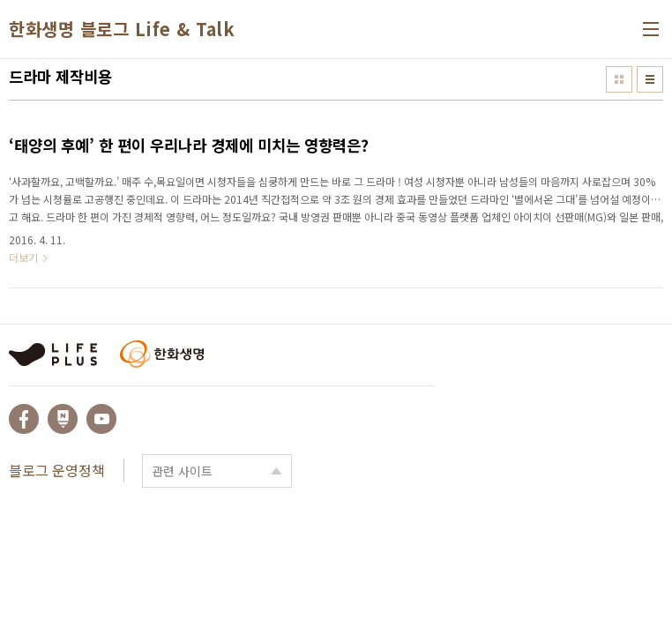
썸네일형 (619, 79)
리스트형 (650, 79)
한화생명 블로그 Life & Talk (122, 29)
